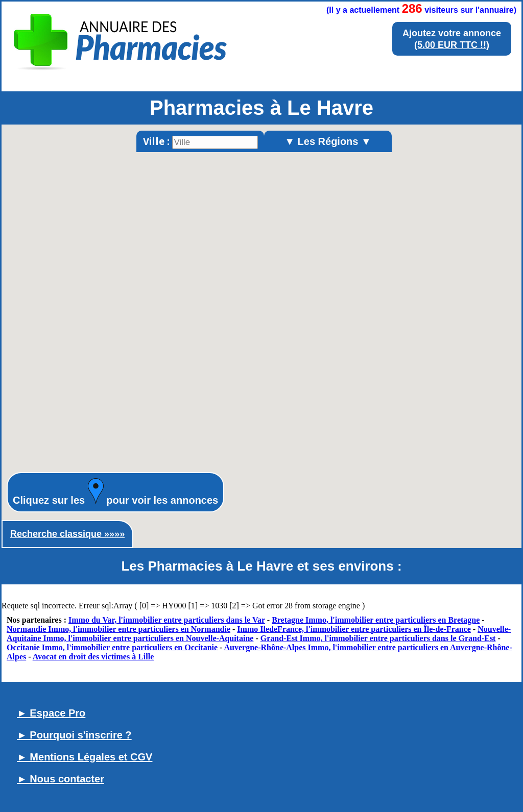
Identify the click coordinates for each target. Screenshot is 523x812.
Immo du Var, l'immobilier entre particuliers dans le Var (167, 620)
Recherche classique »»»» (67, 534)
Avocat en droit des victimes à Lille (93, 657)
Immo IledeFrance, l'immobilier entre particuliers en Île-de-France (354, 629)
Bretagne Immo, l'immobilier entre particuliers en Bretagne (376, 620)
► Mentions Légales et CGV (85, 757)
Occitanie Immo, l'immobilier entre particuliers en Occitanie (112, 647)
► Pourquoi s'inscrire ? (74, 735)
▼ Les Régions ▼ (328, 141)
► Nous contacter (61, 779)
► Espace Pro (51, 713)
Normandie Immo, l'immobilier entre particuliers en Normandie (118, 629)
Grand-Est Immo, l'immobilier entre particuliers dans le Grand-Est (378, 638)
